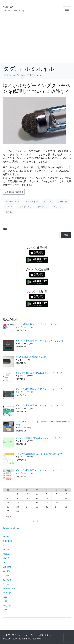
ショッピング (9, 588)
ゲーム (6, 584)
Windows (7, 567)
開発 (5, 610)
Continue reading (14, 192)
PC (4, 563)
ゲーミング (63, 202)
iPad (5, 545)
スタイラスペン (25, 207)
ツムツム (58, 207)
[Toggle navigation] (67, 9)
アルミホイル (31, 202)
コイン (9, 207)
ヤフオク (7, 593)
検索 (5, 229)
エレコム (48, 202)
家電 (5, 597)
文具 (5, 601)
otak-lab (8, 7)
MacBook (7, 554)
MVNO (6, 558)
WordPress (8, 571)
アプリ (6, 575)
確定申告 (7, 605)
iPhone (6, 550)
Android (6, 537)
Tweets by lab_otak (12, 528)
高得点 (9, 212)
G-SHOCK (8, 541)
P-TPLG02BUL (12, 202)
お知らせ (7, 580)
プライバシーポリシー (24, 635)
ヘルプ (6, 635)
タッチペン (43, 207)
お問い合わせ (44, 635)
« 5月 (36, 521)
